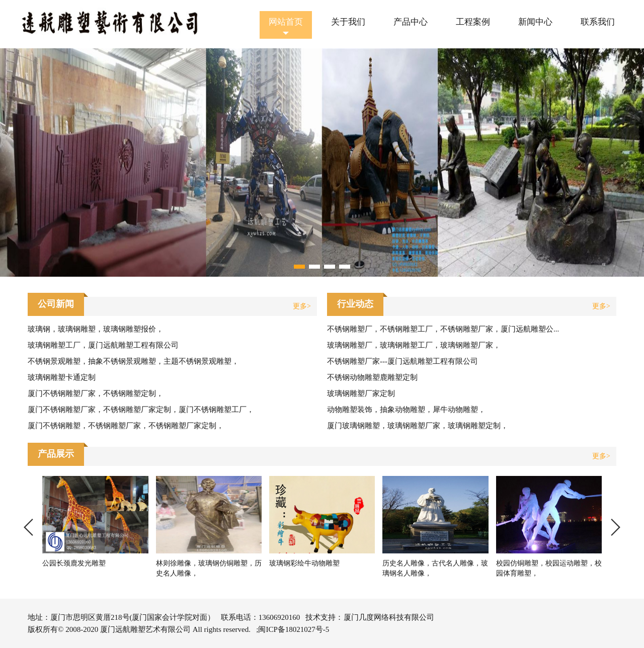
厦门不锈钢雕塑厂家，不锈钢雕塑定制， (96, 393)
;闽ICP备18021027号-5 (293, 629)
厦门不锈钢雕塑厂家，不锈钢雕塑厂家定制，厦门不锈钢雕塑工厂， (141, 410)
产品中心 (411, 22)
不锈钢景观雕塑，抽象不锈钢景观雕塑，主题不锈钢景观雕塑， (133, 361)
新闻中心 (535, 22)
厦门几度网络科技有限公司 (389, 617)
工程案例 (473, 22)
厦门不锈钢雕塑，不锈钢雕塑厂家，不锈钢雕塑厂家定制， (126, 426)
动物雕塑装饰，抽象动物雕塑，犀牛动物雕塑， (406, 410)
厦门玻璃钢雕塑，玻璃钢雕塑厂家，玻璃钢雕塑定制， (418, 426)
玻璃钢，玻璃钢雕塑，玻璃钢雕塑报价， (96, 329)
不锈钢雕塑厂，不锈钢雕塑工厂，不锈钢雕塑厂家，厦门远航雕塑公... (443, 329)
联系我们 (598, 22)
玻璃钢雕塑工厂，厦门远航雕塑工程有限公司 (103, 345)
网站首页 (286, 22)
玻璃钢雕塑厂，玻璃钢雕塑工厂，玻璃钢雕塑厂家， (414, 345)
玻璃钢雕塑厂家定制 (361, 393)
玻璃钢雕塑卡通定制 (62, 377)
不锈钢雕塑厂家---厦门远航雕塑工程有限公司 (403, 361)
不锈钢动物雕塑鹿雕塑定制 (372, 377)
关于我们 (348, 22)
